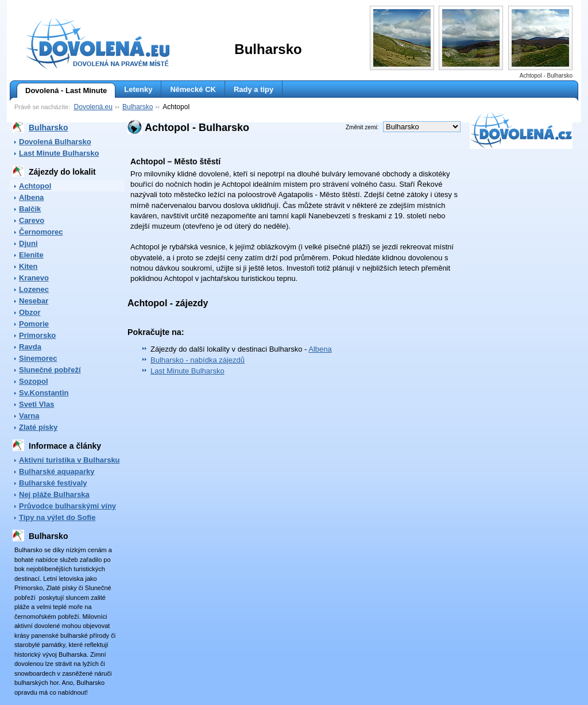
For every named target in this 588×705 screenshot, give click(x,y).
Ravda (30, 347)
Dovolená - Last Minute (62, 91)
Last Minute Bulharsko (59, 153)
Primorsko (37, 335)
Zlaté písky (38, 427)
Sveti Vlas (36, 404)
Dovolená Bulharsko (55, 142)
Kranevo (34, 278)
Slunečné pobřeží (50, 370)
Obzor (30, 312)
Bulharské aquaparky (57, 471)
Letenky (138, 89)
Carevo (32, 220)
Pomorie (34, 324)
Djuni (28, 243)
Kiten (28, 266)
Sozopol (34, 381)
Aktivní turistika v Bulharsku (69, 460)
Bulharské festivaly (53, 483)
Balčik (30, 209)
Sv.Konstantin (44, 393)
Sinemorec (38, 358)
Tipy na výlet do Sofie (57, 517)
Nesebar (34, 301)
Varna (29, 416)
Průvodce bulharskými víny (67, 506)
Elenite (31, 255)
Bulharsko (138, 107)
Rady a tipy (254, 89)
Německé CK (193, 89)
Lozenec (34, 289)
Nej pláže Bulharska (54, 494)
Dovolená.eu (93, 107)
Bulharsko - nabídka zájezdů (198, 360)
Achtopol (35, 186)
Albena (31, 197)
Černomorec (41, 232)
